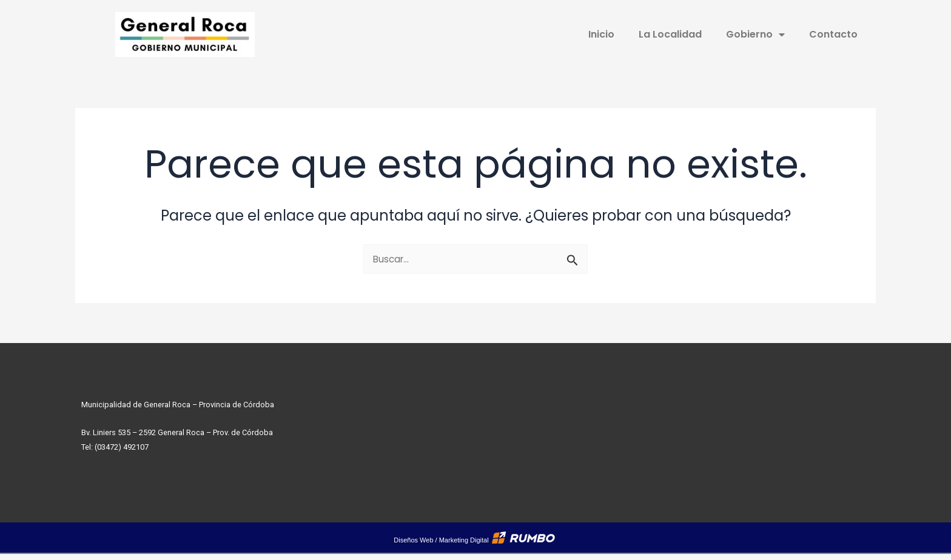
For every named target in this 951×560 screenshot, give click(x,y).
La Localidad (670, 34)
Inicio (601, 34)
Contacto (833, 34)
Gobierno (755, 35)
